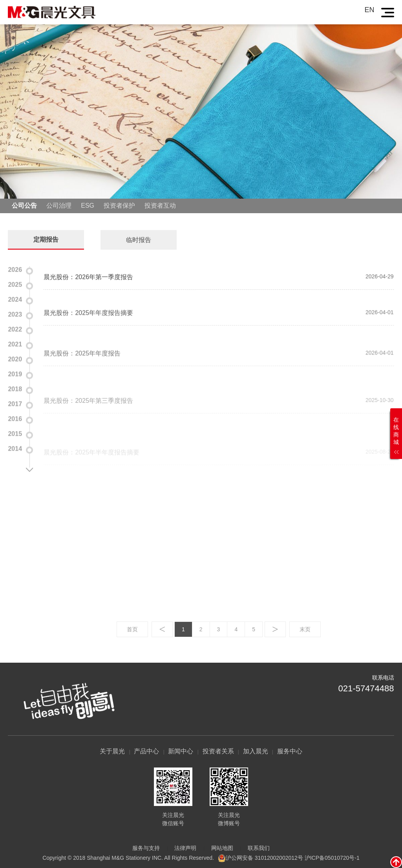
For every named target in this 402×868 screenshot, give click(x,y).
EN (370, 10)
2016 (15, 418)
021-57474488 (366, 688)
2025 (15, 284)
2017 (15, 403)
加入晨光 (256, 751)
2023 (15, 313)
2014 (15, 448)
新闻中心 (181, 751)
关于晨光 (112, 751)
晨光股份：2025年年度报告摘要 (88, 329)
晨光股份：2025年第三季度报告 (88, 428)
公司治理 (59, 206)
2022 (15, 328)
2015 (15, 433)
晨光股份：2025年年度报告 (82, 378)
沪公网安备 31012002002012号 (264, 857)
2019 (15, 373)
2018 (15, 388)
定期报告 (46, 238)
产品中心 (146, 751)
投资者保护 (119, 206)
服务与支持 (146, 848)
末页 (305, 629)
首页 (132, 629)
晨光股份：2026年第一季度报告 (88, 287)
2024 (15, 299)
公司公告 (24, 206)
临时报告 (139, 239)
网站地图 (222, 848)
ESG (88, 206)
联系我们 (259, 848)
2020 (15, 358)
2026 (15, 269)
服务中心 (290, 751)
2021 (15, 343)
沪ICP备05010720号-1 (332, 857)
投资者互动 (160, 206)
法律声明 (185, 848)
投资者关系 (218, 751)
